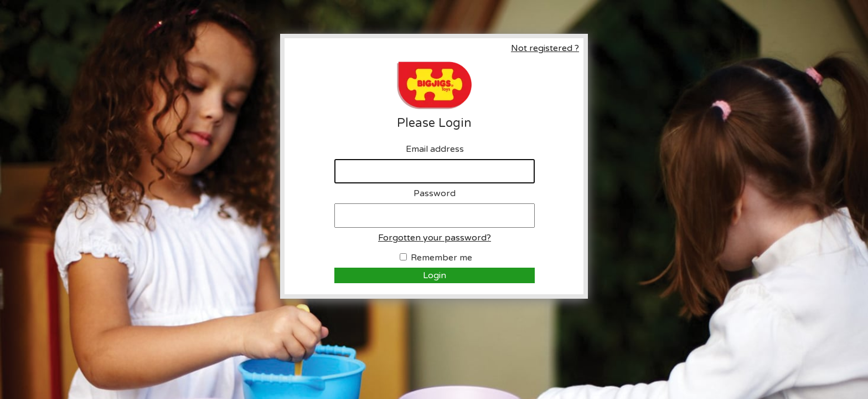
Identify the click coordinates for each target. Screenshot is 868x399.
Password (435, 193)
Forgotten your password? (435, 238)
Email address (435, 149)
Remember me (441, 258)
